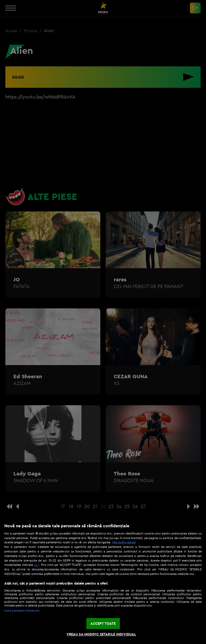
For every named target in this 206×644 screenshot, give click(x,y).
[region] (103, 581)
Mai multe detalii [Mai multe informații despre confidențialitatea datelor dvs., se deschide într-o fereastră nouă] (124, 542)
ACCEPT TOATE (103, 623)
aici (37, 565)
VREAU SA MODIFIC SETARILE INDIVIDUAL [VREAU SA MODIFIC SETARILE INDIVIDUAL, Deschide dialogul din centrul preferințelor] (101, 634)
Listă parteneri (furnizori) (22, 611)
